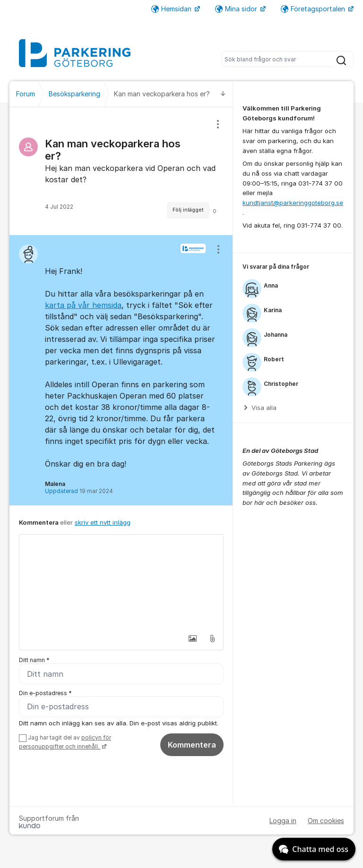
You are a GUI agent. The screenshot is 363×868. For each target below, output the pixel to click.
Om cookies (326, 821)
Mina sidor (237, 9)
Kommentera (192, 745)
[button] (192, 638)
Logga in (283, 821)
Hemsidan (172, 9)
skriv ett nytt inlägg (103, 522)
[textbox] (121, 582)
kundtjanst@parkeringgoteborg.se (293, 203)
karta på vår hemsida (83, 305)
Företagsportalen (314, 9)
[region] (121, 171)
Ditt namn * (34, 660)
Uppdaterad (79, 491)
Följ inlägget (188, 210)
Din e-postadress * (45, 693)
